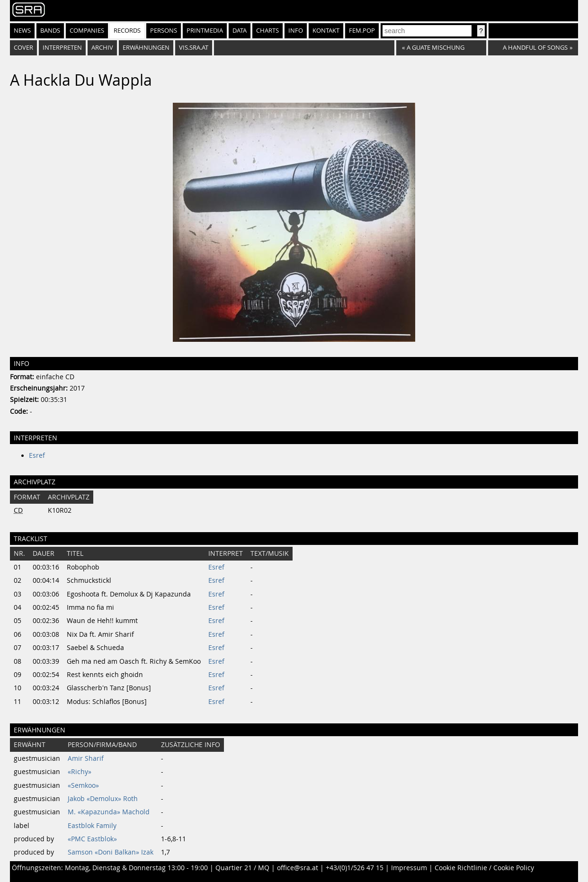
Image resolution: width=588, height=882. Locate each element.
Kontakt (326, 31)
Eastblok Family (92, 826)
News (22, 31)
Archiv (102, 48)
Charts (267, 31)
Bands (50, 31)
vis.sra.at (194, 48)
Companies (87, 31)
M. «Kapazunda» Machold (109, 812)
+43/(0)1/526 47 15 (355, 868)
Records (127, 31)
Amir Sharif (86, 758)
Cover (23, 48)
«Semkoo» (83, 785)
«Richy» (80, 772)
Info (296, 31)
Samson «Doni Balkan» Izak (111, 852)
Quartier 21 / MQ (242, 868)
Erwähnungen (146, 48)
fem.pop (362, 31)
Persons (164, 31)
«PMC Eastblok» (92, 839)
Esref (37, 455)
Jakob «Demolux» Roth (103, 799)
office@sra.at (298, 868)
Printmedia (205, 31)
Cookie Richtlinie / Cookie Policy (484, 868)
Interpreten (62, 48)
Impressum (409, 868)
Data (240, 31)
